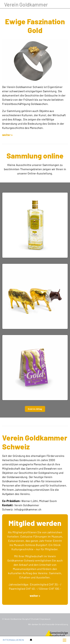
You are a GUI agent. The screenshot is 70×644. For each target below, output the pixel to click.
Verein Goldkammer (26, 4)
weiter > (7, 135)
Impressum (45, 619)
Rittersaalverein (13, 640)
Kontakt (35, 619)
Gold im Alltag (35, 409)
